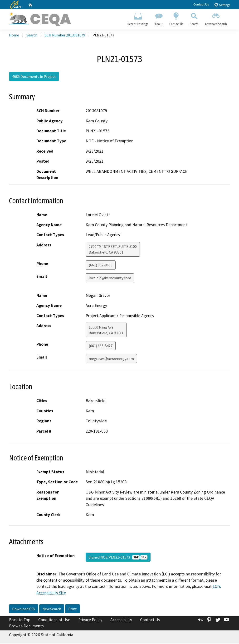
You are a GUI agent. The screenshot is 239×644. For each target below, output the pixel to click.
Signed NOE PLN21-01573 (118, 557)
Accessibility (121, 620)
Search (194, 18)
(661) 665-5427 (101, 346)
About (159, 18)
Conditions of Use (54, 620)
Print (73, 609)
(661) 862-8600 (101, 265)
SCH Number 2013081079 (65, 35)
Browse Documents (26, 626)
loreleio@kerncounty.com (110, 278)
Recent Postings (138, 18)
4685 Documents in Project (34, 77)
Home (14, 35)
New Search (52, 609)
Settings (222, 5)
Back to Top (20, 620)
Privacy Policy (90, 620)
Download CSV (24, 609)
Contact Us (201, 4)
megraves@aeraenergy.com (111, 359)
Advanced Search (216, 18)
